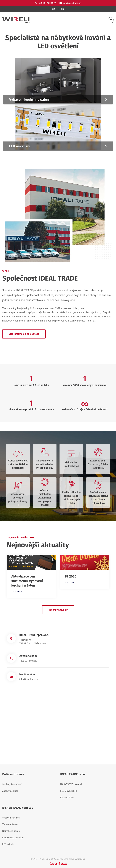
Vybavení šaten (10, 823)
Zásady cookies (10, 789)
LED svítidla (8, 843)
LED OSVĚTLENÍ (69, 789)
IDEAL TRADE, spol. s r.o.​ (34, 635)
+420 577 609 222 (28, 661)
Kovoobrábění (67, 796)
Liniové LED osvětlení (13, 836)
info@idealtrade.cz (29, 678)
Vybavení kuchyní (11, 816)
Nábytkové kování (11, 829)
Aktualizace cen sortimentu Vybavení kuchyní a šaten (27, 581)
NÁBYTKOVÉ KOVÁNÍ (71, 783)
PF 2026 (71, 576)
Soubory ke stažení (12, 783)
